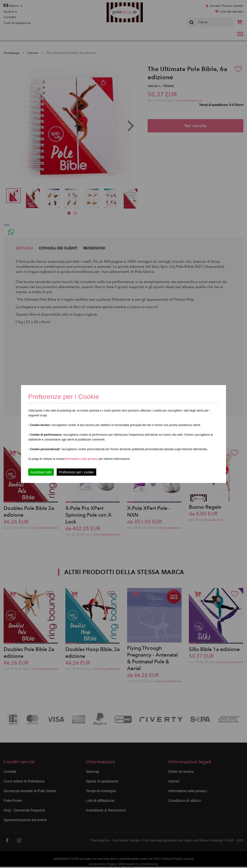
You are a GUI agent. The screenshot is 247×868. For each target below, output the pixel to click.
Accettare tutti (41, 472)
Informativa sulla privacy (81, 459)
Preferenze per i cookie (76, 472)
